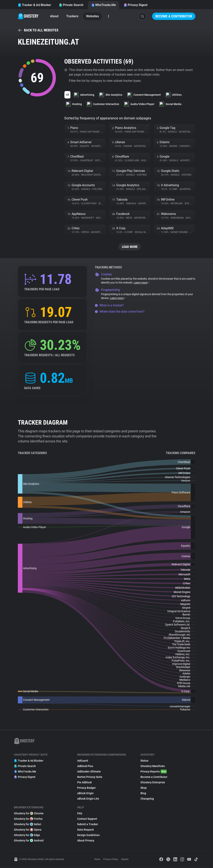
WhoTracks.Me (104, 5)
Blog (143, 793)
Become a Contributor (174, 16)
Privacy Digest (136, 5)
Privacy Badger (86, 788)
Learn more (142, 283)
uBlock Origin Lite (88, 799)
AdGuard (83, 761)
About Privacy (86, 841)
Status (144, 761)
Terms (97, 859)
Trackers (72, 16)
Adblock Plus (85, 766)
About (54, 16)
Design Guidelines (88, 835)
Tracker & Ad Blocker (34, 5)
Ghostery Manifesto (153, 766)
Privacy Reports (154, 772)
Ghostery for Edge (27, 835)
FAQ (80, 814)
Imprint (125, 859)
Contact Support (87, 819)
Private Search (71, 5)
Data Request (86, 830)
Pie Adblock (84, 783)
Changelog (147, 799)
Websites (92, 16)
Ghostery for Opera (28, 830)
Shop (144, 788)
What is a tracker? (109, 306)
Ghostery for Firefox (28, 819)
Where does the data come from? (120, 312)
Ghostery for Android (29, 841)
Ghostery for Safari (28, 824)
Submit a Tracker (88, 824)
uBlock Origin (85, 793)
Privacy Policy (111, 859)
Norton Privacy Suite (90, 777)
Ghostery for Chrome (29, 814)
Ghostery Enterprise (153, 783)
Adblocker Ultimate (89, 772)
